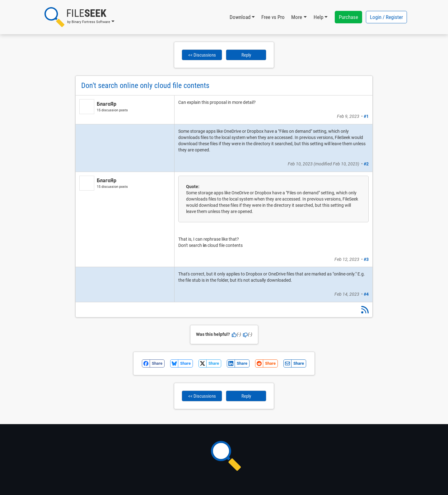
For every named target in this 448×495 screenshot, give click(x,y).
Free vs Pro (273, 17)
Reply (246, 55)
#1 (366, 116)
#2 (366, 164)
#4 (366, 294)
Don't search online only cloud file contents (145, 86)
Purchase (348, 17)
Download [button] (240, 17)
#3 (366, 259)
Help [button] (318, 17)
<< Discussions (202, 55)
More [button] (297, 17)
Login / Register (386, 17)
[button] (79, 17)
